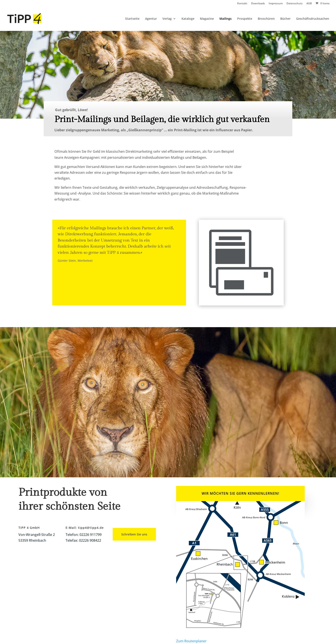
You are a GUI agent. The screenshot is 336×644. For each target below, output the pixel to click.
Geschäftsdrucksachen (313, 19)
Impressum (276, 4)
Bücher (285, 19)
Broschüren (266, 19)
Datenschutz (295, 4)
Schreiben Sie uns (134, 534)
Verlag (167, 19)
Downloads (258, 4)
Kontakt (242, 4)
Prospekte (245, 19)
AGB (309, 4)
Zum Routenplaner (191, 641)
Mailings (226, 19)
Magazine (207, 19)
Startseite (132, 19)
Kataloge (188, 19)
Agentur (151, 19)
